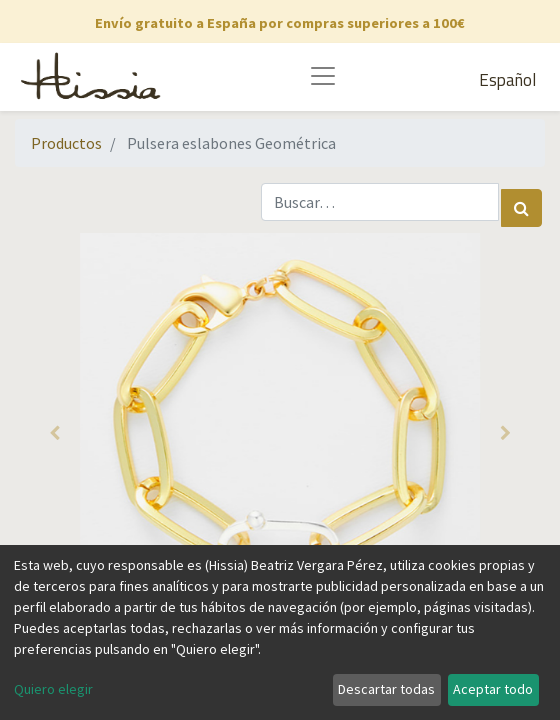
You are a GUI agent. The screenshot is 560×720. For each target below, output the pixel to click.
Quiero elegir (53, 689)
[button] (55, 433)
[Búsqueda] (521, 208)
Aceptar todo (493, 689)
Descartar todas (386, 689)
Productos (66, 143)
